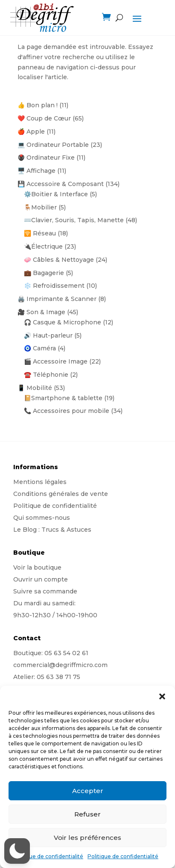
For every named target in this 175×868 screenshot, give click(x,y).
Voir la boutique (37, 567)
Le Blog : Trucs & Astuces (52, 530)
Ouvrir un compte (41, 579)
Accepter (88, 791)
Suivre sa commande (45, 591)
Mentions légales (40, 482)
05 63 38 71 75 (58, 677)
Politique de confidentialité (48, 856)
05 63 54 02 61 (66, 653)
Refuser (87, 814)
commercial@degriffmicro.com (60, 665)
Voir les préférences (87, 838)
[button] (162, 696)
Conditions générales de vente (61, 494)
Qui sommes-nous (42, 518)
